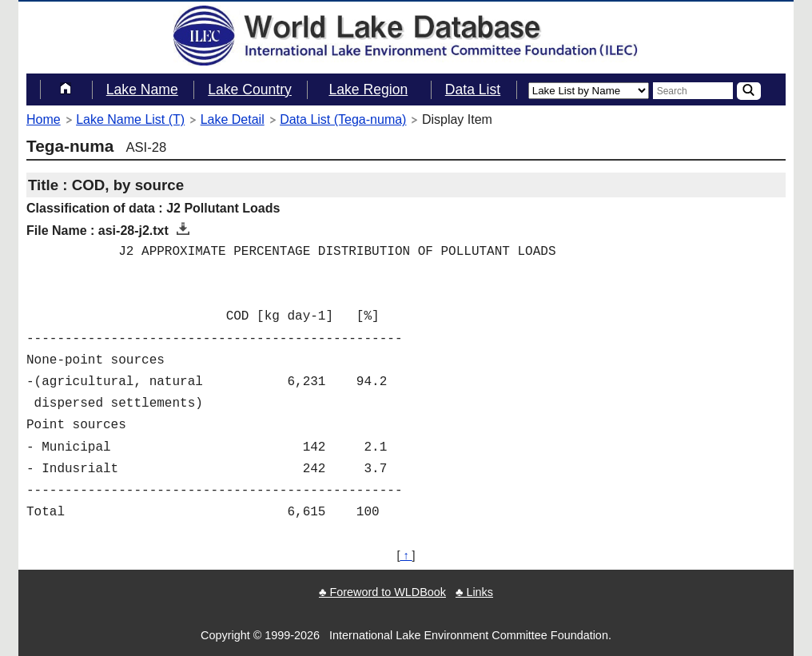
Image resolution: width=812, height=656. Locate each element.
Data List (473, 89)
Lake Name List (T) (130, 119)
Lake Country (250, 89)
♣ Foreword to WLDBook (382, 592)
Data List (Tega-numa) (343, 119)
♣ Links (474, 592)
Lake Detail (233, 119)
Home (44, 119)
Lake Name (142, 89)
